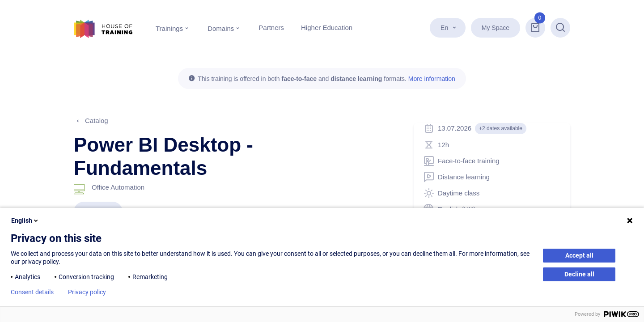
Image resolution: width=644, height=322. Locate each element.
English (25, 220)
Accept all (579, 255)
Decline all (579, 274)
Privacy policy (87, 292)
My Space (496, 28)
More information (432, 79)
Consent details (32, 292)
